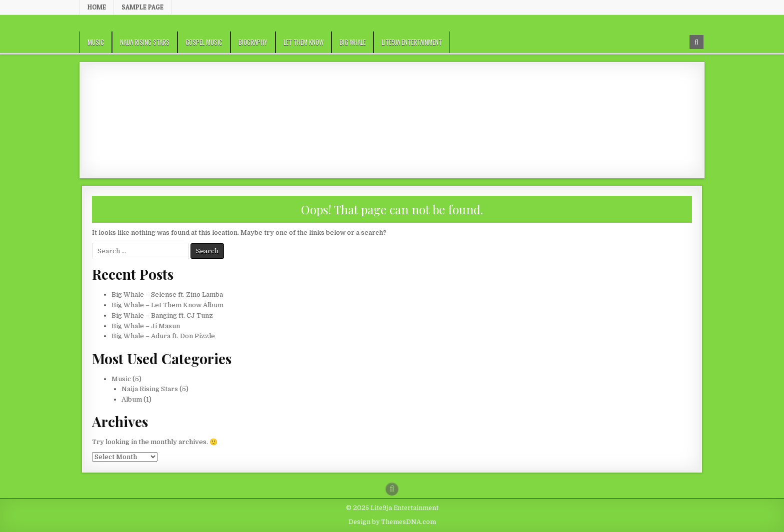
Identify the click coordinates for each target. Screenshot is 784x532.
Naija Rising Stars (145, 42)
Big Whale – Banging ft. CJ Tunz (162, 315)
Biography (253, 42)
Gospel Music (204, 42)
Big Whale (352, 42)
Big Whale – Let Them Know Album (167, 305)
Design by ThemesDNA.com (392, 522)
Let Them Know (303, 42)
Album (132, 399)
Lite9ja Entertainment (412, 42)
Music (96, 42)
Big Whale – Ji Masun (146, 326)
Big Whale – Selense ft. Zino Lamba (167, 294)
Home (97, 7)
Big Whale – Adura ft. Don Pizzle (163, 336)
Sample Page (142, 7)
